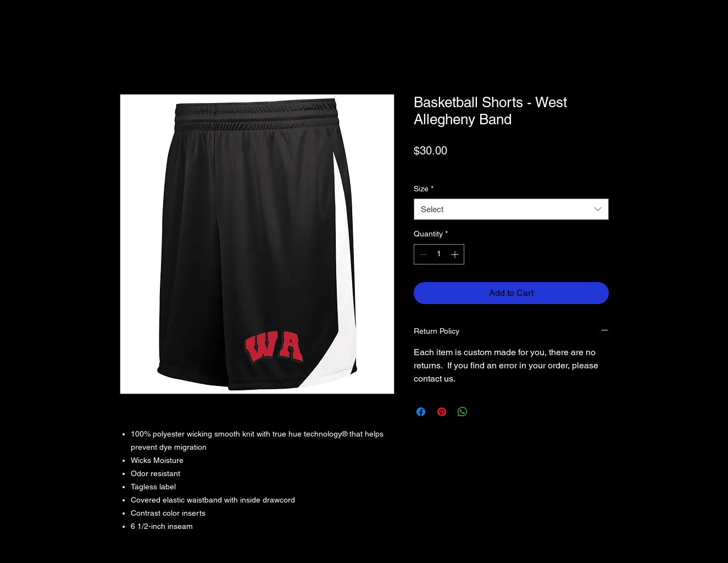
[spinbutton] (439, 254)
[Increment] (456, 254)
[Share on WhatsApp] (463, 412)
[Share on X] (484, 412)
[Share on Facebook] (421, 412)
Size (424, 189)
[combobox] (511, 209)
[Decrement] (422, 254)
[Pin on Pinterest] (442, 412)
